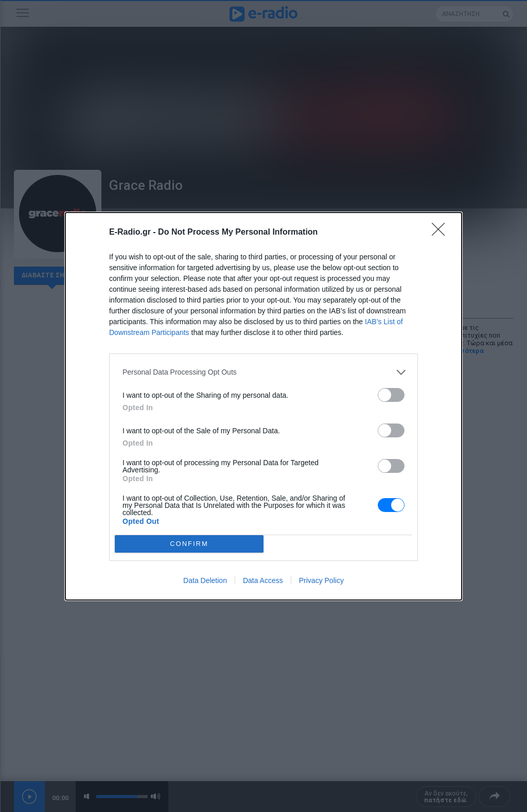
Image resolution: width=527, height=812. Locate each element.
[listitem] (263, 372)
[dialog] (263, 406)
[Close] (442, 233)
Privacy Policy (321, 580)
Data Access (263, 580)
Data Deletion (205, 580)
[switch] (391, 395)
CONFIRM (189, 544)
